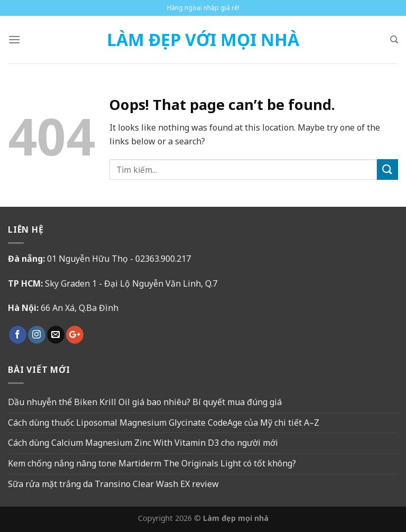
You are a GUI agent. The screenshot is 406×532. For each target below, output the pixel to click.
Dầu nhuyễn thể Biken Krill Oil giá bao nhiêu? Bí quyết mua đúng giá (145, 402)
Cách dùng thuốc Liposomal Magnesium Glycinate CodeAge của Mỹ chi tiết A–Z (164, 423)
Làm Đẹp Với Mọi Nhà (203, 40)
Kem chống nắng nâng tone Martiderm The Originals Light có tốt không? (152, 463)
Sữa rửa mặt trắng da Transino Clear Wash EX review (113, 484)
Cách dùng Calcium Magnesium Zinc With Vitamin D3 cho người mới (143, 443)
